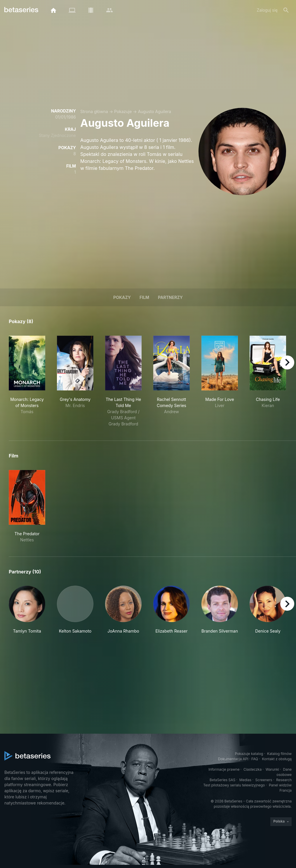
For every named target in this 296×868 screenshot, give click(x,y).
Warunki (272, 769)
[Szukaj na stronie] (286, 10)
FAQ (255, 759)
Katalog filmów (279, 754)
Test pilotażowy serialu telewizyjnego (234, 785)
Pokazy (122, 297)
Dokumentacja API (233, 759)
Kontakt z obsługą (277, 759)
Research (284, 780)
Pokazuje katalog (249, 754)
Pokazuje (123, 111)
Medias (245, 780)
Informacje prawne (224, 769)
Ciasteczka (253, 769)
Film (144, 297)
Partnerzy (170, 297)
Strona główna (94, 111)
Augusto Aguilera (155, 111)
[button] (27, 610)
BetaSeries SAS (222, 780)
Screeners (264, 780)
